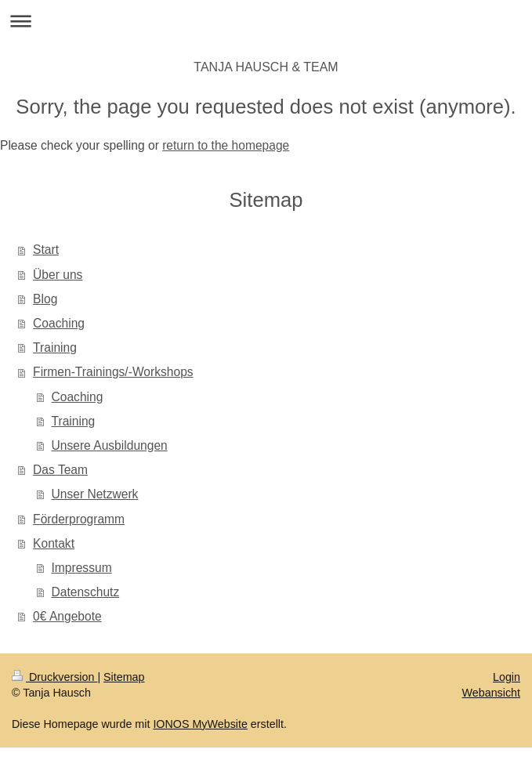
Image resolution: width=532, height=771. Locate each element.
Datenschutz (86, 592)
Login (507, 677)
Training (55, 347)
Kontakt (54, 543)
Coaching (59, 323)
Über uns (58, 275)
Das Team (60, 470)
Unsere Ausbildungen (110, 445)
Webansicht (491, 693)
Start (46, 250)
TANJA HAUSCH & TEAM (266, 67)
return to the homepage (226, 145)
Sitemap (124, 677)
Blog (45, 299)
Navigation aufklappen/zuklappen (266, 21)
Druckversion (54, 677)
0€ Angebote (67, 616)
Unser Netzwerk (95, 494)
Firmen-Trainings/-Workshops (113, 372)
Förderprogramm (79, 519)
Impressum (82, 568)
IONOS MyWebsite (200, 724)
